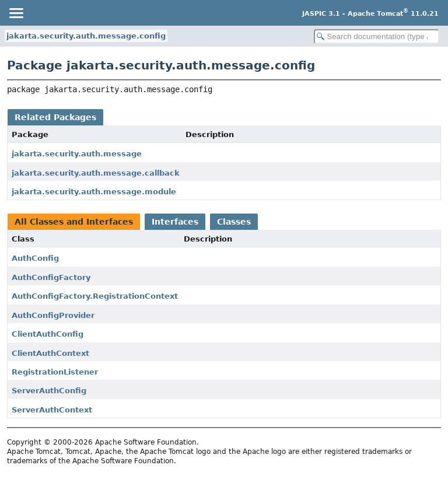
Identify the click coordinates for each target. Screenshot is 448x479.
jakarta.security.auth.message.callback (96, 173)
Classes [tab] (234, 222)
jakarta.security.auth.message (77, 154)
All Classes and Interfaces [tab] (74, 222)
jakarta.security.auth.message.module (94, 192)
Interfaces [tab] (175, 222)
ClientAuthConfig (48, 334)
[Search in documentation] (377, 36)
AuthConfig (35, 258)
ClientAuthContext (50, 353)
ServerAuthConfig (49, 391)
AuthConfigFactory (51, 277)
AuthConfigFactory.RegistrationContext (95, 296)
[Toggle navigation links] (16, 13)
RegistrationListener (55, 372)
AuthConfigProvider (53, 315)
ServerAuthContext (52, 410)
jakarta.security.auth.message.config (86, 36)
